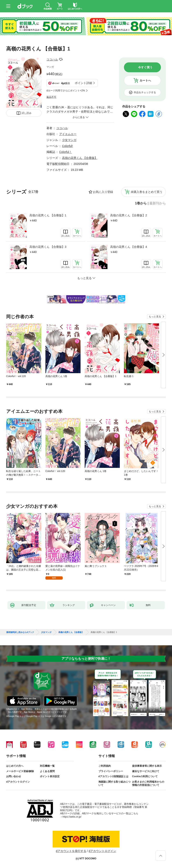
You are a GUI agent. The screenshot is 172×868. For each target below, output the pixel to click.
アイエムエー (68, 134)
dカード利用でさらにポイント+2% (66, 91)
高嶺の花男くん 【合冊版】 (80, 158)
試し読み (27, 113)
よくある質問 (47, 771)
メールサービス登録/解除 (20, 771)
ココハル (52, 59)
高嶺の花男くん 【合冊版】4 (129, 247)
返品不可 (51, 97)
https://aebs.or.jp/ (72, 817)
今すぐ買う (145, 67)
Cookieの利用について (145, 776)
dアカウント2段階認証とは (113, 776)
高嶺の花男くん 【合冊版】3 (48, 247)
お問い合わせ (14, 776)
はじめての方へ (15, 766)
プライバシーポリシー (111, 771)
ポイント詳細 (83, 83)
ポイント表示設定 (50, 776)
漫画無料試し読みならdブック (20, 632)
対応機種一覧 (47, 766)
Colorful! (67, 146)
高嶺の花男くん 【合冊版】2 (129, 215)
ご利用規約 (105, 766)
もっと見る (155, 317)
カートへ (145, 80)
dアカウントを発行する (71, 851)
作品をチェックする (145, 92)
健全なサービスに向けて (146, 771)
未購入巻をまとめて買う (147, 192)
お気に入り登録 (103, 192)
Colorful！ (66, 152)
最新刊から (158, 203)
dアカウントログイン (18, 782)
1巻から (141, 203)
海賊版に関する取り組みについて (114, 783)
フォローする (61, 59)
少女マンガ (69, 140)
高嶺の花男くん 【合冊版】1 (48, 215)
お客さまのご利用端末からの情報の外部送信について (148, 783)
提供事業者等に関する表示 (147, 766)
